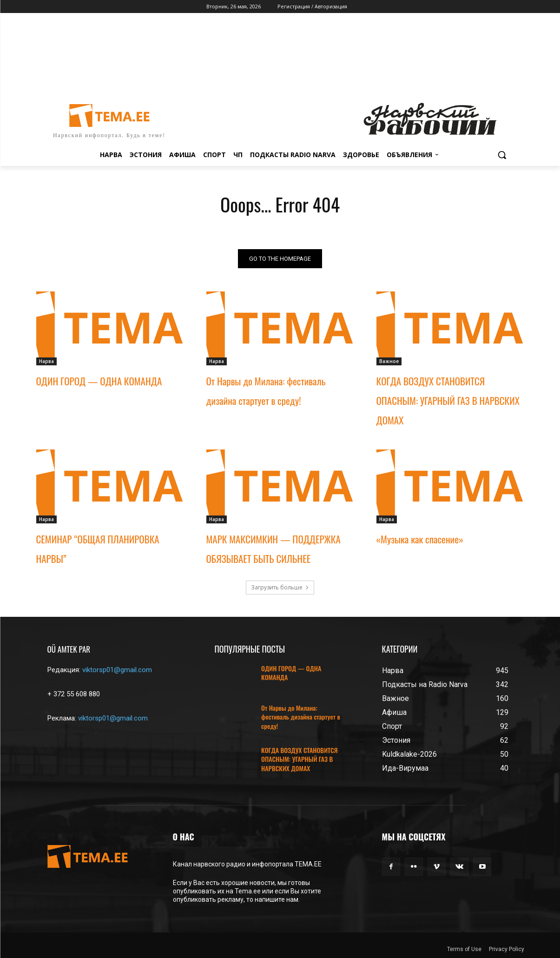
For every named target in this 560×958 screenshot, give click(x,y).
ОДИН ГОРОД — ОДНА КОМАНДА (99, 381)
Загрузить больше (280, 587)
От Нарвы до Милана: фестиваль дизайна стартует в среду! (301, 717)
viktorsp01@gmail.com (117, 670)
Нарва (46, 361)
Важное (389, 361)
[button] (502, 155)
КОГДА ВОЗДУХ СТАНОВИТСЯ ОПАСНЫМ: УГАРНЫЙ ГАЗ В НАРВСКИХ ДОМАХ (448, 400)
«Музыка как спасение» (420, 539)
